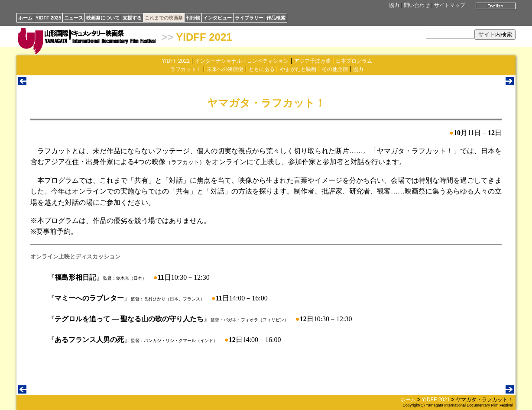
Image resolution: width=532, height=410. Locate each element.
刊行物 (193, 18)
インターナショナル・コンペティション (242, 61)
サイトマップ (450, 5)
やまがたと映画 (298, 69)
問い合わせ (417, 5)
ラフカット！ (186, 69)
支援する (132, 18)
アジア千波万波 (312, 61)
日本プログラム (354, 61)
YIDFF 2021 (204, 37)
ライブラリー (249, 18)
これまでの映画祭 (164, 18)
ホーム (25, 18)
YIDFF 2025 (48, 18)
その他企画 (335, 69)
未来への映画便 (225, 69)
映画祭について (103, 18)
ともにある (262, 69)
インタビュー (217, 18)
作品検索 (276, 18)
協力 (394, 5)
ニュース (74, 18)
